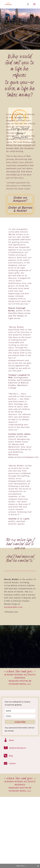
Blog (11, 756)
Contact (12, 763)
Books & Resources (18, 748)
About (11, 740)
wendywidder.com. (14, 607)
